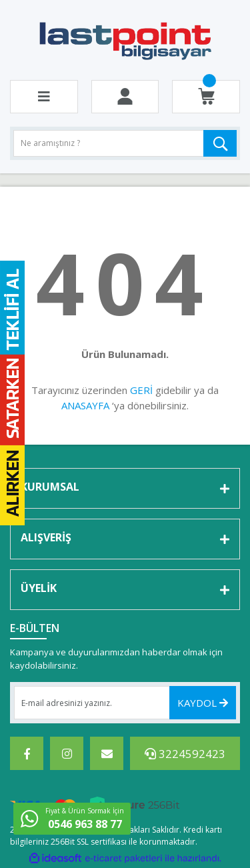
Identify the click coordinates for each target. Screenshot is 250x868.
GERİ (141, 390)
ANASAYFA (85, 405)
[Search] (125, 143)
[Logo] (125, 40)
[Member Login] (125, 96)
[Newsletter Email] (125, 703)
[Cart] (206, 96)
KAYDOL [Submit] (203, 703)
